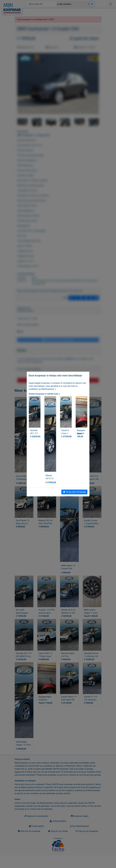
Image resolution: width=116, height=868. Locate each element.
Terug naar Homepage (74, 492)
